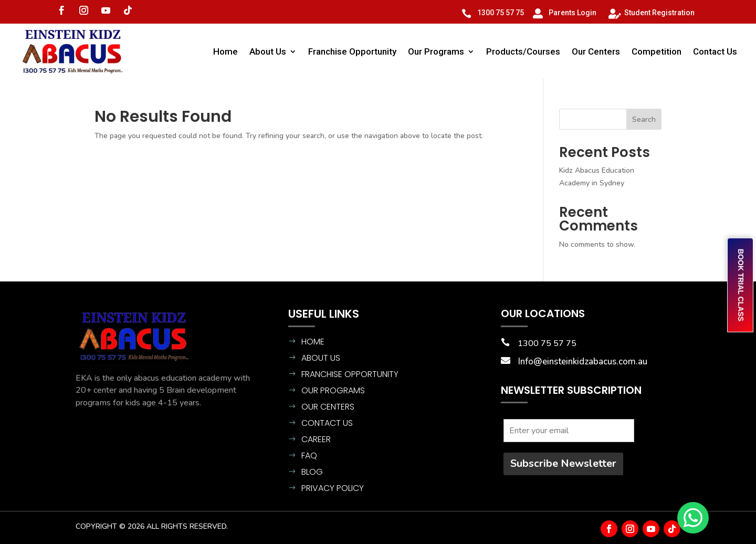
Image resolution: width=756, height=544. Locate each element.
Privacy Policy (333, 488)
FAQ (309, 456)
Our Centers (596, 51)
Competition (657, 51)
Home (225, 51)
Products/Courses (523, 51)
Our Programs (436, 51)
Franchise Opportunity (352, 51)
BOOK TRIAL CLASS (741, 285)
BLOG (312, 472)
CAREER (316, 439)
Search (644, 119)
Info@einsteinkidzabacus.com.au (583, 362)
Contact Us (715, 51)
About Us (268, 51)
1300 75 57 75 (501, 13)
